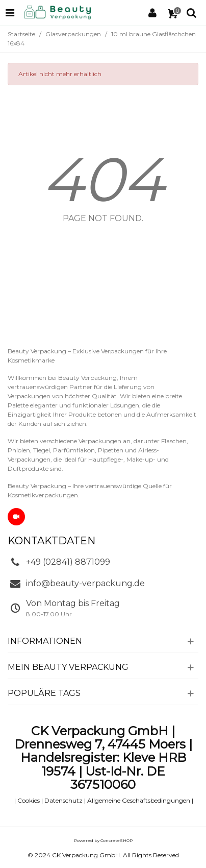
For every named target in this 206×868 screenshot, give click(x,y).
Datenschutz (63, 800)
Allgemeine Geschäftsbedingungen (139, 800)
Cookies (29, 800)
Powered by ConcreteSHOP (103, 840)
